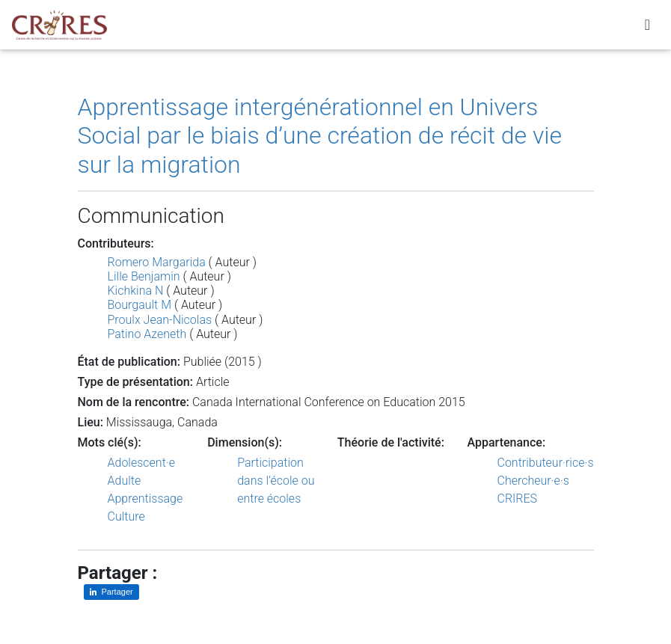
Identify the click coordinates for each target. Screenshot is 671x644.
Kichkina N (136, 291)
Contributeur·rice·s (546, 463)
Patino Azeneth (147, 334)
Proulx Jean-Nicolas (160, 320)
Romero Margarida (157, 262)
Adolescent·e (141, 463)
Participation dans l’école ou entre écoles (276, 481)
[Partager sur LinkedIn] (111, 592)
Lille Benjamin (144, 276)
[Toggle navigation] (647, 28)
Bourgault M (140, 305)
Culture (126, 516)
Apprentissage (145, 499)
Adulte (125, 481)
